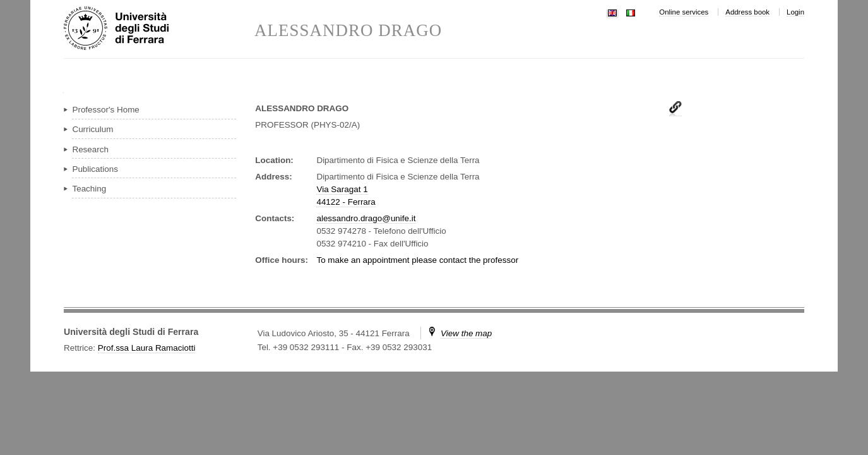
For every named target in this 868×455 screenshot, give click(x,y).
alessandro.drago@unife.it (366, 218)
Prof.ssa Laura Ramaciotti (147, 348)
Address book (747, 12)
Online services (684, 12)
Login (795, 12)
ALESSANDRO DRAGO (348, 31)
